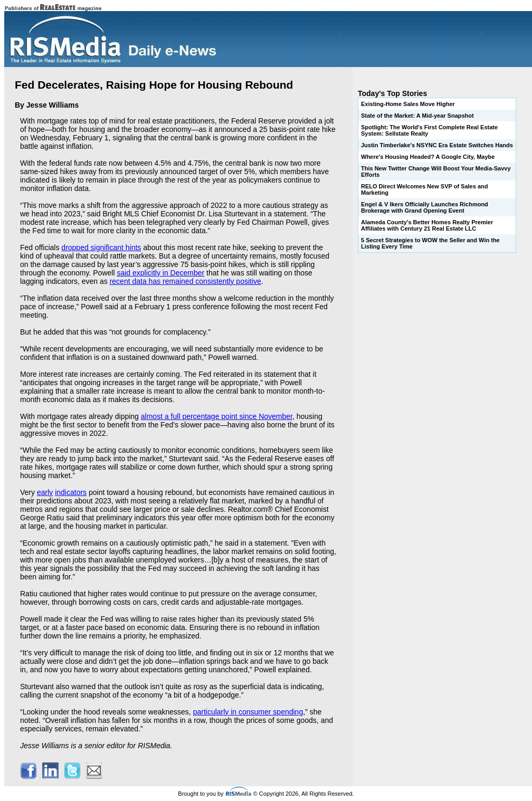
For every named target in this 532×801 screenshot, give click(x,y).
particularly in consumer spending (248, 712)
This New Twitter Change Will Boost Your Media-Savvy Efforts (436, 171)
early (45, 492)
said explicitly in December (160, 273)
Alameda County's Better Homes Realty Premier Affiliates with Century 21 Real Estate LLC (427, 225)
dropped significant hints (101, 247)
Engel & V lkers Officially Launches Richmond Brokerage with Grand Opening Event (425, 207)
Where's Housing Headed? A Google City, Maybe (428, 157)
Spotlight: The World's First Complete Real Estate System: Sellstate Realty (429, 130)
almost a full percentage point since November (217, 416)
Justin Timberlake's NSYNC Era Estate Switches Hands (437, 145)
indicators (71, 492)
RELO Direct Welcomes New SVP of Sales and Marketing (424, 189)
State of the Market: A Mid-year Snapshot (417, 116)
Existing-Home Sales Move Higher (408, 104)
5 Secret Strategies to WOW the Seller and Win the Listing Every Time (430, 243)
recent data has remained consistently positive (186, 281)
